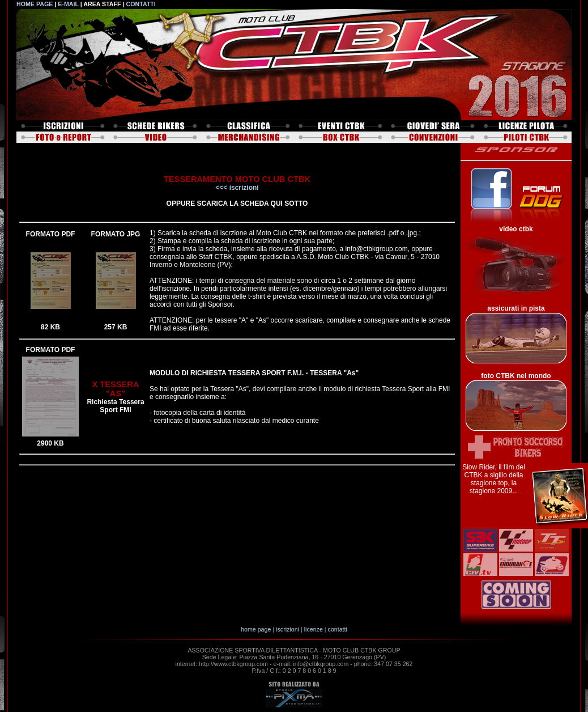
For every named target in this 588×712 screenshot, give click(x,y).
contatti (338, 629)
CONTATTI (140, 4)
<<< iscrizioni (237, 188)
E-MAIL (68, 4)
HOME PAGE (35, 4)
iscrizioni (287, 629)
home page (256, 629)
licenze (314, 629)
